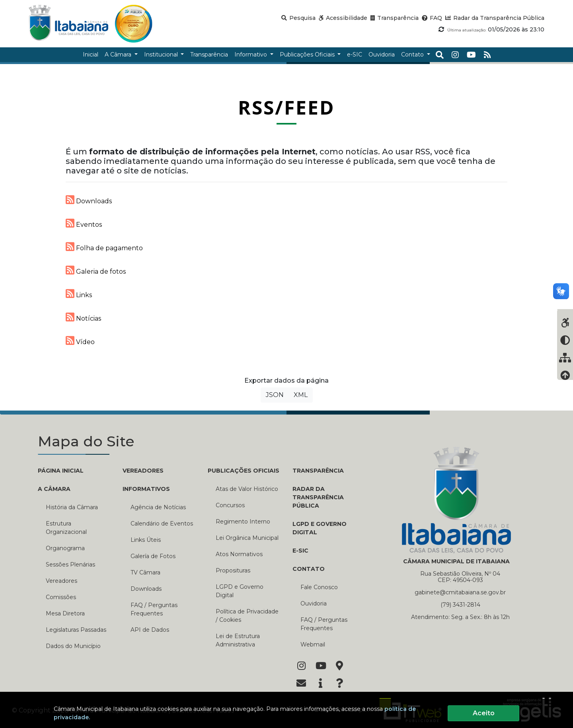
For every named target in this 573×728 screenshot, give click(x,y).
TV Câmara (145, 572)
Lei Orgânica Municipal (247, 538)
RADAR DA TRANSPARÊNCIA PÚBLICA (318, 497)
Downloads (89, 200)
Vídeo (80, 341)
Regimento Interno (243, 522)
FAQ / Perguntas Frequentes (154, 609)
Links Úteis (146, 540)
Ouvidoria (314, 603)
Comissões (61, 597)
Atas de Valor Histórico (247, 489)
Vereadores (61, 581)
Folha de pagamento (104, 247)
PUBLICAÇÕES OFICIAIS (244, 471)
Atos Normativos (239, 554)
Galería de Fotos (153, 556)
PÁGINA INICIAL (61, 471)
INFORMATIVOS (146, 489)
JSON (275, 395)
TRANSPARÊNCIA (318, 471)
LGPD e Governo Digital (240, 591)
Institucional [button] (162, 55)
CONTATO (309, 569)
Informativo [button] (251, 55)
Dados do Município (73, 646)
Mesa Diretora (65, 613)
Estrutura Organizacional (66, 528)
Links (79, 294)
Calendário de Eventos (162, 524)
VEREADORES (143, 471)
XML (301, 395)
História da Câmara (72, 507)
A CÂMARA (54, 489)
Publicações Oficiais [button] (308, 55)
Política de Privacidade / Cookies (247, 616)
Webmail (313, 644)
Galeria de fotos (96, 270)
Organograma (65, 548)
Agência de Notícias (158, 507)
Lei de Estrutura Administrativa (238, 640)
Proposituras (233, 570)
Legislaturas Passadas (76, 630)
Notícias (83, 317)
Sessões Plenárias (70, 564)
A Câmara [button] (119, 55)
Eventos (84, 223)
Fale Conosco (319, 587)
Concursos (230, 505)
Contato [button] (413, 55)
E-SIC (300, 551)
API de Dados (150, 630)
